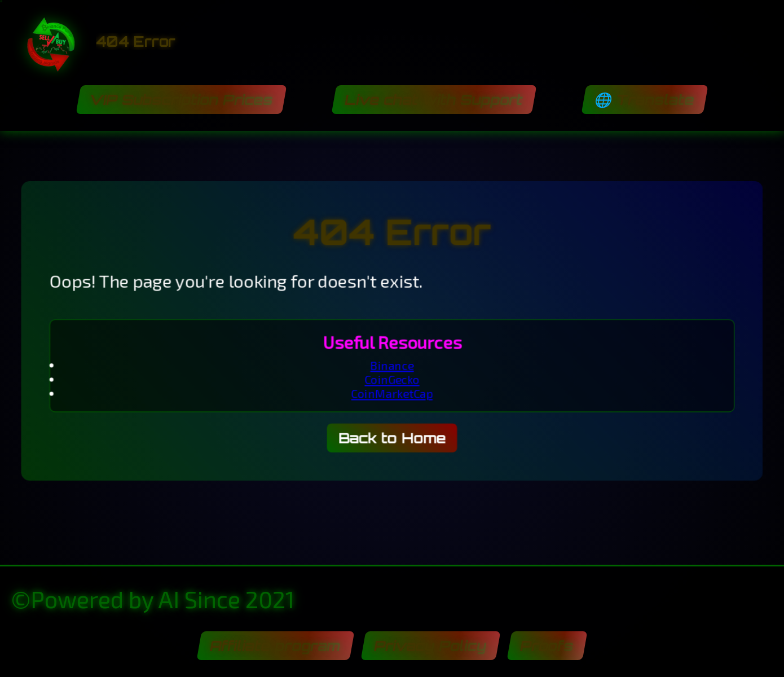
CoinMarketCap (392, 394)
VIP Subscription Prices (181, 100)
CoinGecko (392, 379)
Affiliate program (275, 646)
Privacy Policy (430, 646)
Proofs (547, 646)
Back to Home (392, 439)
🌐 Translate (644, 100)
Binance (392, 365)
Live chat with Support (434, 100)
